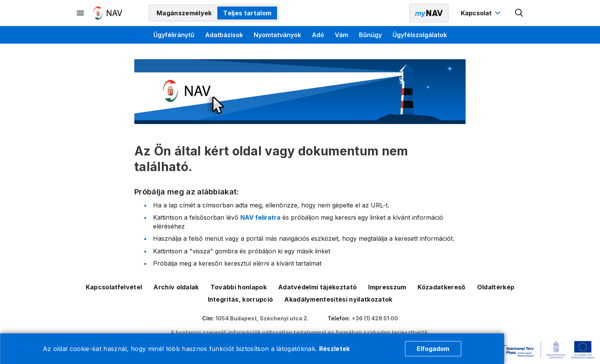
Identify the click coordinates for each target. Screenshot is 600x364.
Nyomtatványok (277, 35)
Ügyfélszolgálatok (420, 35)
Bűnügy (370, 35)
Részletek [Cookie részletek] (335, 349)
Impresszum (387, 287)
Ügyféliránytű (174, 35)
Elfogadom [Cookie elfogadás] (433, 349)
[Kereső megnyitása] (519, 13)
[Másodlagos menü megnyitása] (81, 13)
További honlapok (239, 287)
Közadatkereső (441, 287)
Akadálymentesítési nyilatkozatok (338, 299)
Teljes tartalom (247, 13)
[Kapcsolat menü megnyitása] (482, 13)
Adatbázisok (224, 35)
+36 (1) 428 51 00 (375, 318)
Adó (318, 35)
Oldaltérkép (496, 287)
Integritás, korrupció (240, 299)
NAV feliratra (260, 217)
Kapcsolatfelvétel (114, 287)
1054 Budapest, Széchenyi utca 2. (262, 318)
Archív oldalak (176, 287)
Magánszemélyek (184, 13)
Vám (342, 35)
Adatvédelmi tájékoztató (317, 287)
